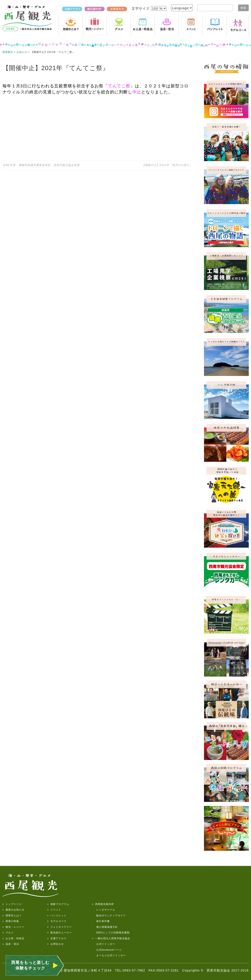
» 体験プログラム (58, 904)
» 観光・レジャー (13, 927)
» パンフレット (57, 915)
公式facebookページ (107, 950)
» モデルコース (57, 921)
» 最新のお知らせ (13, 910)
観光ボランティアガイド (109, 915)
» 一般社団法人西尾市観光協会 (111, 938)
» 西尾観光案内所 (103, 904)
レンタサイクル (104, 910)
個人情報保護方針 (105, 927)
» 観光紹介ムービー (60, 933)
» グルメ (8, 933)
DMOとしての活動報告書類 (111, 933)
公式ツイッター (104, 944)
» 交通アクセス (57, 938)
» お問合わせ (56, 944)
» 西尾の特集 (11, 921)
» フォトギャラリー (60, 927)
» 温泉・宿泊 (11, 944)
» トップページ (12, 904)
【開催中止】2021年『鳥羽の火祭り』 (167, 165)
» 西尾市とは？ (12, 915)
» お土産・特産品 (13, 938)
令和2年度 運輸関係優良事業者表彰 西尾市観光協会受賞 (41, 165)
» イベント (54, 910)
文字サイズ (141, 8)
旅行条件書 (101, 921)
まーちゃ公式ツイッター (109, 955)
